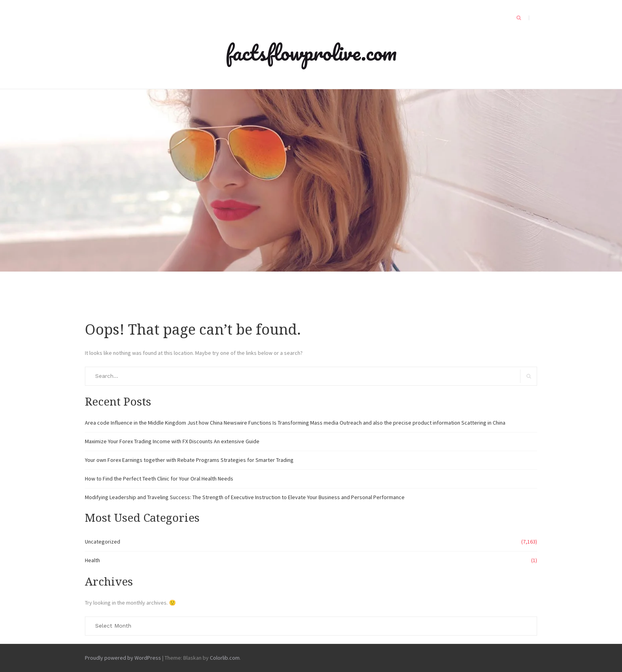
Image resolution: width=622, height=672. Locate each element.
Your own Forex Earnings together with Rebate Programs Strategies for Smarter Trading (189, 460)
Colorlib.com (225, 658)
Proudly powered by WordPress (123, 658)
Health (92, 560)
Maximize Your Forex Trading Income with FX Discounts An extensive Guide (172, 441)
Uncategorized (103, 542)
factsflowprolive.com (311, 52)
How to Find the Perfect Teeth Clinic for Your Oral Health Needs (159, 479)
